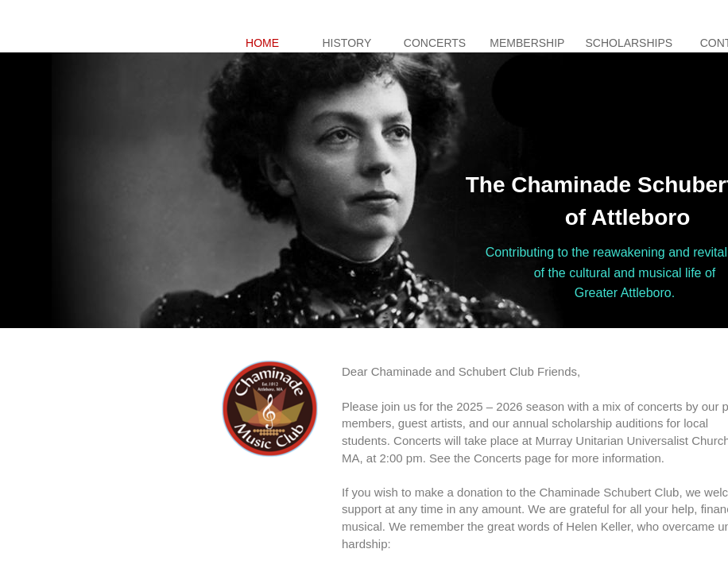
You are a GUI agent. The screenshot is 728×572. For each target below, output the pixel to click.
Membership (527, 43)
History (347, 43)
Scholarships (629, 43)
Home (262, 43)
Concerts (435, 43)
